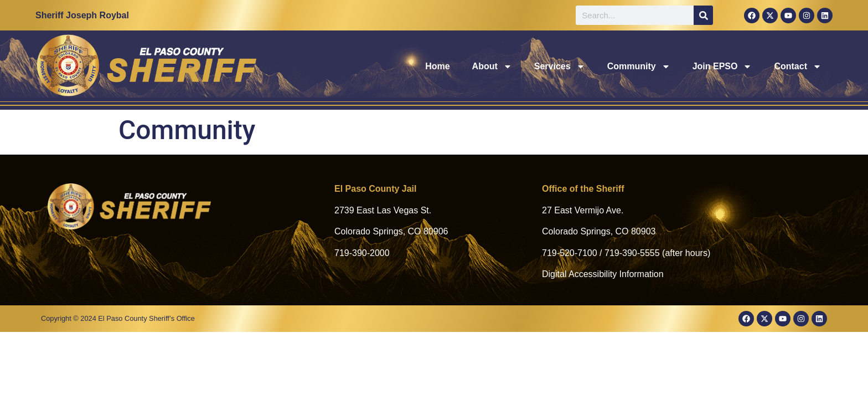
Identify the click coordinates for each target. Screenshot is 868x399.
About (492, 66)
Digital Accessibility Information (603, 274)
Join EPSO (722, 66)
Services (560, 66)
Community (639, 66)
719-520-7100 (570, 253)
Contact (798, 66)
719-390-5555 (632, 253)
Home (437, 66)
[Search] (703, 15)
